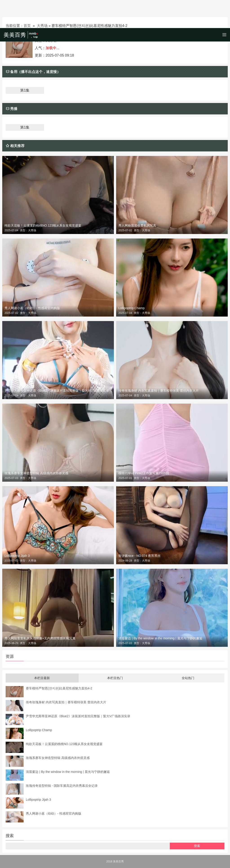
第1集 (25, 90)
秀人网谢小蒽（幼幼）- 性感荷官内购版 (32, 308)
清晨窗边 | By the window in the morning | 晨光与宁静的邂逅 (160, 638)
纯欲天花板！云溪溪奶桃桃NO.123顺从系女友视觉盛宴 (43, 225)
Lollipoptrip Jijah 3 (17, 556)
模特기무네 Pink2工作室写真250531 (144, 473)
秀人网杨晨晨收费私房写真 (137, 225)
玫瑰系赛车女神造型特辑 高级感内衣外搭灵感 (36, 473)
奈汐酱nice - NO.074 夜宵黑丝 (139, 556)
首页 (27, 26)
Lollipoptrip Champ (132, 308)
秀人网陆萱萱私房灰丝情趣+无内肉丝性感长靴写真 (40, 638)
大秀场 (42, 26)
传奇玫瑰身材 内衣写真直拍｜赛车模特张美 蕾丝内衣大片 (159, 391)
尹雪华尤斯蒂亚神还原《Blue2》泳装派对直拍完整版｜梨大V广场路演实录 (57, 391)
